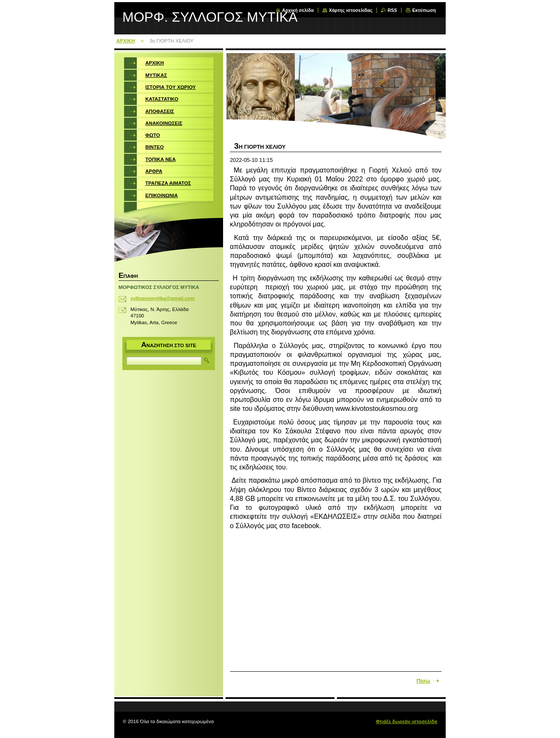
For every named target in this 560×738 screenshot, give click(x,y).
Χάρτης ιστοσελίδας (351, 10)
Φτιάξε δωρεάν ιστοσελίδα (406, 721)
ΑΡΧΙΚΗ (126, 41)
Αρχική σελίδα (298, 10)
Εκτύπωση (424, 10)
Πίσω (423, 681)
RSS (392, 10)
